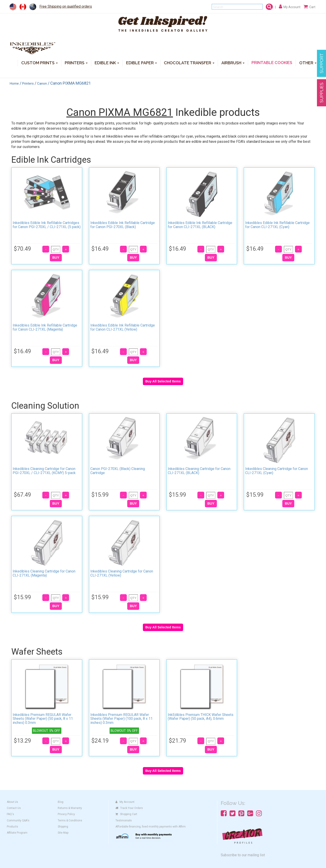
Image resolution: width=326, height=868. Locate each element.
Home (14, 83)
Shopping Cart (126, 814)
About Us (12, 802)
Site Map (63, 833)
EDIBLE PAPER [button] (141, 63)
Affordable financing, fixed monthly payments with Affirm (151, 827)
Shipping (63, 827)
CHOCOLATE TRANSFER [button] (189, 63)
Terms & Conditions (70, 820)
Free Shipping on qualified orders (66, 6)
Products (12, 827)
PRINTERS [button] (76, 63)
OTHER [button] (308, 63)
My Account (125, 802)
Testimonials (124, 820)
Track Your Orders (129, 808)
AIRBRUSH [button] (233, 63)
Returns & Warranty (70, 808)
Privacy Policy (66, 814)
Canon (42, 83)
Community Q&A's (18, 820)
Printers (28, 83)
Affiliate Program (17, 833)
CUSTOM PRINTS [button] (40, 63)
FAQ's (10, 814)
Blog (61, 802)
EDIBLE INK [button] (107, 63)
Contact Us (14, 808)
